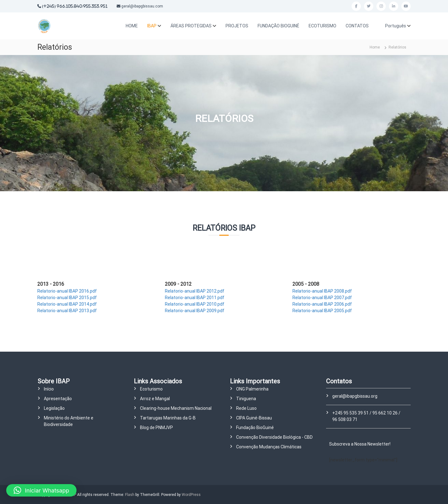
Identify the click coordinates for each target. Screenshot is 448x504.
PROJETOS (237, 26)
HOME (132, 26)
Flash (130, 495)
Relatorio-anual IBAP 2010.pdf (195, 304)
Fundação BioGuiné (255, 428)
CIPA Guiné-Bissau (254, 418)
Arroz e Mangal (155, 399)
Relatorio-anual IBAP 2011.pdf (195, 298)
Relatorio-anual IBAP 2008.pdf (322, 291)
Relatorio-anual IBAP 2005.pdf (322, 311)
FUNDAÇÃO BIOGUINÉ (278, 26)
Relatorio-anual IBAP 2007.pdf (322, 298)
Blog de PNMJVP (156, 428)
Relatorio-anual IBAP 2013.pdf (67, 311)
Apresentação (58, 399)
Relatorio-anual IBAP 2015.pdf (67, 298)
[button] (41, 490)
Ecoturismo (151, 389)
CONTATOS (357, 26)
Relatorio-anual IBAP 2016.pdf (67, 291)
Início (49, 389)
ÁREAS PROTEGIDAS (191, 26)
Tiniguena (246, 399)
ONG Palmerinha (252, 389)
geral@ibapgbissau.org (355, 396)
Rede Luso (246, 408)
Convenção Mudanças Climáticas (269, 447)
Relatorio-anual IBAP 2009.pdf (195, 311)
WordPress (191, 495)
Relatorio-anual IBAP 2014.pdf (67, 304)
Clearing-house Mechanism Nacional (176, 408)
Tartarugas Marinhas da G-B (168, 418)
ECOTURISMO (322, 26)
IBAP (152, 26)
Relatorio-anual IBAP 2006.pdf (322, 304)
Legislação (54, 408)
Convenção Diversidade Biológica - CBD (274, 437)
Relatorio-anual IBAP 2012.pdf (195, 291)
